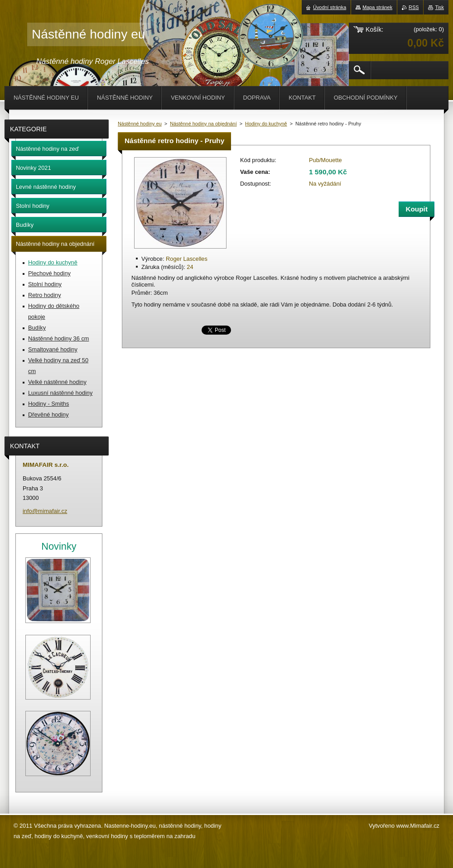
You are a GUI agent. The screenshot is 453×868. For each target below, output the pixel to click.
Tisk (439, 7)
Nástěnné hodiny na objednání (203, 124)
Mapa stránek (377, 7)
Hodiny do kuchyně (266, 124)
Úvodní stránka (330, 7)
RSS (414, 7)
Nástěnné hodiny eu (140, 124)
